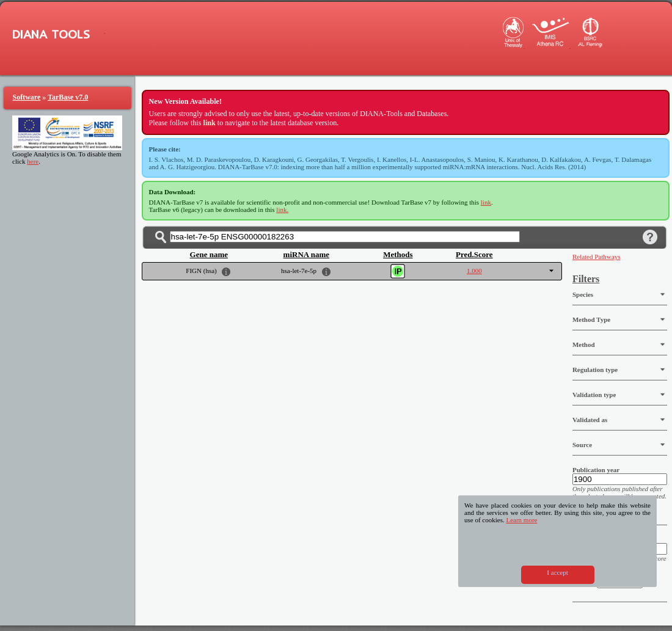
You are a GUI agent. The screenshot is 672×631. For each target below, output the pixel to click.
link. (282, 210)
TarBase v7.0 (68, 97)
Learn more (521, 520)
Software (27, 97)
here (33, 161)
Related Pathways (597, 257)
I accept (557, 572)
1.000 (474, 271)
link (486, 202)
